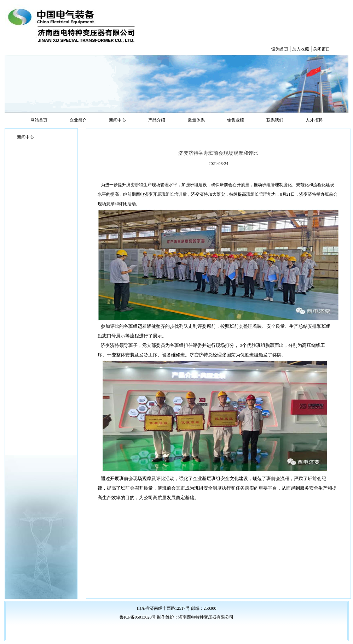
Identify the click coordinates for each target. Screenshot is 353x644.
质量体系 (196, 120)
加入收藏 (301, 49)
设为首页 (280, 49)
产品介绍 (157, 120)
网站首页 (39, 120)
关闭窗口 (322, 49)
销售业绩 (236, 120)
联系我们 (275, 120)
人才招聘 (314, 120)
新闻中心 (117, 120)
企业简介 (78, 120)
